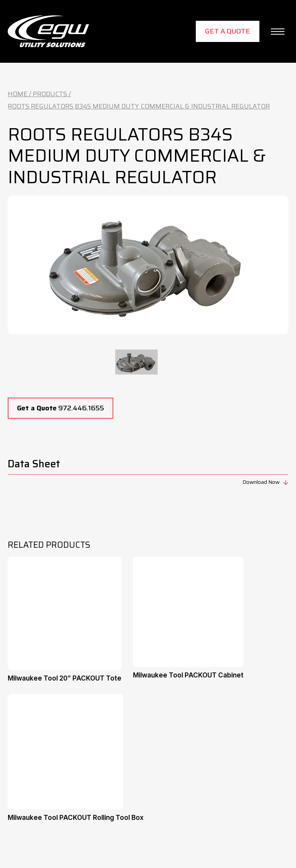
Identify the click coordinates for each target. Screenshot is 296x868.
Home (18, 94)
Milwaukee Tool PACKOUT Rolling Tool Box (76, 818)
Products (50, 94)
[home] (48, 31)
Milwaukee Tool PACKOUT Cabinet (188, 675)
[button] (278, 32)
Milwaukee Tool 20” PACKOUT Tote (65, 678)
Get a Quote (228, 31)
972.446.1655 (61, 408)
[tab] (136, 362)
